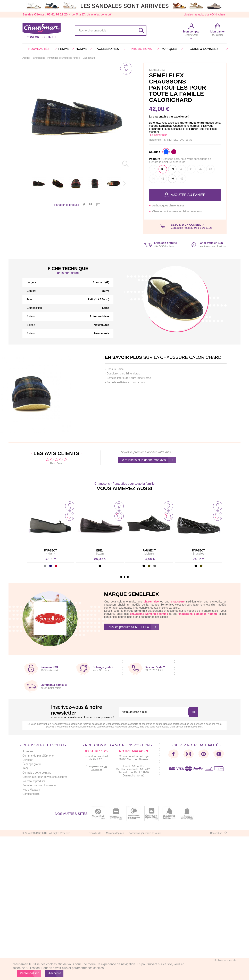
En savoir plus (159, 135)
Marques (172, 49)
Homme (83, 49)
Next (219, 531)
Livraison (28, 760)
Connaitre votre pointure (37, 773)
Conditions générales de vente (145, 833)
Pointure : (180, 160)
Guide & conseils (208, 49)
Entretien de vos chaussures (40, 785)
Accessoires (111, 49)
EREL (100, 551)
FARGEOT (51, 551)
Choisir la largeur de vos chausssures (45, 777)
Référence (155, 140)
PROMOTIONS (144, 49)
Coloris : (155, 152)
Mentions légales (115, 833)
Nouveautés (42, 49)
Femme (65, 49)
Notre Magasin (31, 790)
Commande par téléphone (38, 756)
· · (51, 554)
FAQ (25, 768)
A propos (28, 751)
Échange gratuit (32, 764)
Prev (30, 531)
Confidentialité (31, 794)
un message (99, 768)
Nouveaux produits (34, 781)
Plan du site (95, 833)
